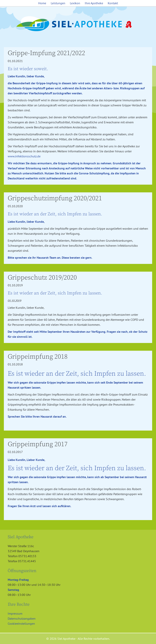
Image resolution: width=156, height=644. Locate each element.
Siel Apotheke (78, 24)
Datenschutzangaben (22, 618)
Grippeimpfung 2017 (38, 444)
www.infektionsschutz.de (24, 156)
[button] (8, 635)
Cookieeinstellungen (21, 624)
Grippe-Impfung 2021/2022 (46, 53)
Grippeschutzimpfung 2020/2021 (55, 198)
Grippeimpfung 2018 (38, 357)
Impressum (15, 613)
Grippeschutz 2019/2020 (42, 278)
